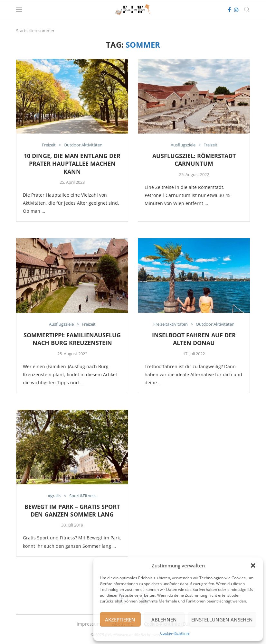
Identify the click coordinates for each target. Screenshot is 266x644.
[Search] (247, 10)
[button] (253, 565)
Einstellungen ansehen (222, 620)
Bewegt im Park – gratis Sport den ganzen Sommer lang (72, 510)
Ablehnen (164, 620)
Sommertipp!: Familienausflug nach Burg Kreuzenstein (72, 339)
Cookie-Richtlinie (175, 633)
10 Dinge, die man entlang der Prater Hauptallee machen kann (72, 164)
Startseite (25, 31)
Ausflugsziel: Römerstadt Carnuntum (194, 160)
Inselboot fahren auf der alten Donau (194, 339)
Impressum (89, 624)
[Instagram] (236, 10)
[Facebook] (229, 10)
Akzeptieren (120, 620)
